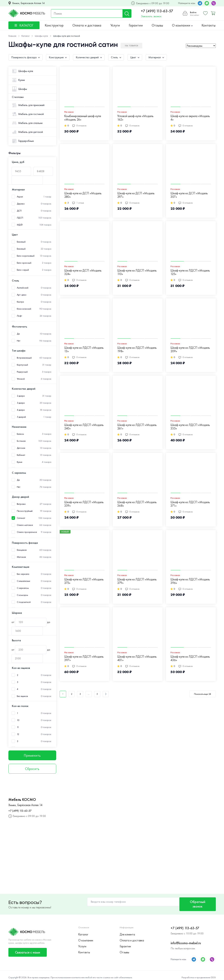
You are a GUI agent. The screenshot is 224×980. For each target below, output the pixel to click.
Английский (23, 288)
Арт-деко (22, 295)
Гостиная (21, 441)
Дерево (21, 204)
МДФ (20, 225)
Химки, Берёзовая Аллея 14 (28, 3)
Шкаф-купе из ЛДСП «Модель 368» (137, 504)
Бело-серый (23, 270)
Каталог (83, 930)
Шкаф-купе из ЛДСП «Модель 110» (137, 272)
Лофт (20, 316)
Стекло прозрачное (27, 532)
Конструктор (54, 25)
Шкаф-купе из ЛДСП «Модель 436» (190, 658)
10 (18, 720)
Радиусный (22, 372)
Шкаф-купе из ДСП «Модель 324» (83, 272)
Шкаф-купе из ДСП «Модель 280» (83, 195)
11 (18, 727)
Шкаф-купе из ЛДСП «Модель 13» (84, 350)
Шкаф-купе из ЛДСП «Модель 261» (137, 427)
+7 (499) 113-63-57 (157, 11)
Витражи (21, 504)
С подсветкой (24, 602)
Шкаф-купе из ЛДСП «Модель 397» (84, 658)
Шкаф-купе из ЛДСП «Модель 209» (190, 350)
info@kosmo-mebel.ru (186, 939)
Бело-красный (24, 263)
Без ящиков (22, 696)
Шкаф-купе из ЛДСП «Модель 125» (190, 272)
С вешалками (23, 581)
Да (18, 334)
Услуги (115, 25)
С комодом (22, 595)
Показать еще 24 (203, 694)
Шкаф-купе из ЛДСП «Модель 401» (137, 658)
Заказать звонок (151, 16)
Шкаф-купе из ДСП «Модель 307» (189, 195)
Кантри (20, 302)
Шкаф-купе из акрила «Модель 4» (190, 118)
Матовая (21, 557)
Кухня (20, 462)
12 (18, 734)
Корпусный (22, 365)
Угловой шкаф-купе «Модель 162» (135, 118)
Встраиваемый (24, 358)
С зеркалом (23, 588)
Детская (21, 448)
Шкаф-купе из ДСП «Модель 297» (136, 195)
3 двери (21, 403)
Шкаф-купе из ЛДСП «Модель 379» (137, 581)
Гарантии (136, 25)
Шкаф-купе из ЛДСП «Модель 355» (190, 427)
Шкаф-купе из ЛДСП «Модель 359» (84, 504)
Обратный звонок (197, 902)
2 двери (21, 396)
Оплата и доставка (87, 25)
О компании (182, 25)
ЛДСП (20, 218)
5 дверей (21, 417)
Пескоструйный (25, 511)
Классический (24, 309)
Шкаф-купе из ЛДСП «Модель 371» (190, 504)
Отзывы (157, 25)
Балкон (20, 434)
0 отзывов (79, 125)
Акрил (20, 197)
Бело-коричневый (26, 256)
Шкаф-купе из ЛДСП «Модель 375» (84, 581)
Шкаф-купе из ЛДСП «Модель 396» (190, 581)
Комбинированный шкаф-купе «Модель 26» (83, 118)
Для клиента (127, 930)
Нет (19, 341)
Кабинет (21, 455)
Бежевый (21, 249)
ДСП (19, 211)
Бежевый (21, 242)
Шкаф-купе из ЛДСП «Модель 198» (137, 350)
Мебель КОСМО (22, 800)
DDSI (213, 973)
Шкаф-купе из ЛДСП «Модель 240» (84, 427)
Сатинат (21, 518)
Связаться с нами (28, 948)
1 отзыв (78, 203)
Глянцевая (22, 550)
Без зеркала (23, 574)
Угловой (21, 379)
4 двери (21, 410)
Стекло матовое (25, 525)
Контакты (209, 25)
